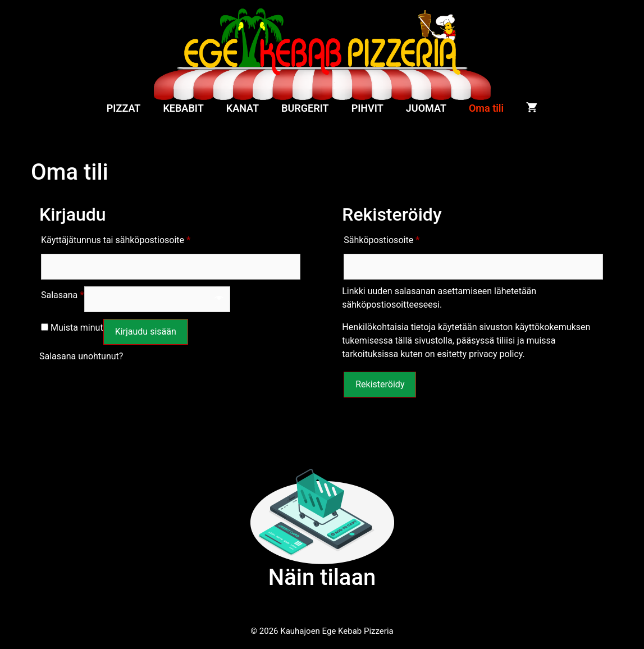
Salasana (63, 293)
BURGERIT (305, 108)
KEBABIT (183, 108)
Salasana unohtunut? (81, 356)
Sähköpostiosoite (382, 238)
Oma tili (486, 108)
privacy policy (496, 354)
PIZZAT (124, 108)
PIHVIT (367, 108)
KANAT (243, 108)
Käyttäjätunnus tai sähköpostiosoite (116, 238)
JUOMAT (426, 108)
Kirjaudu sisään (146, 332)
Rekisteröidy (380, 384)
